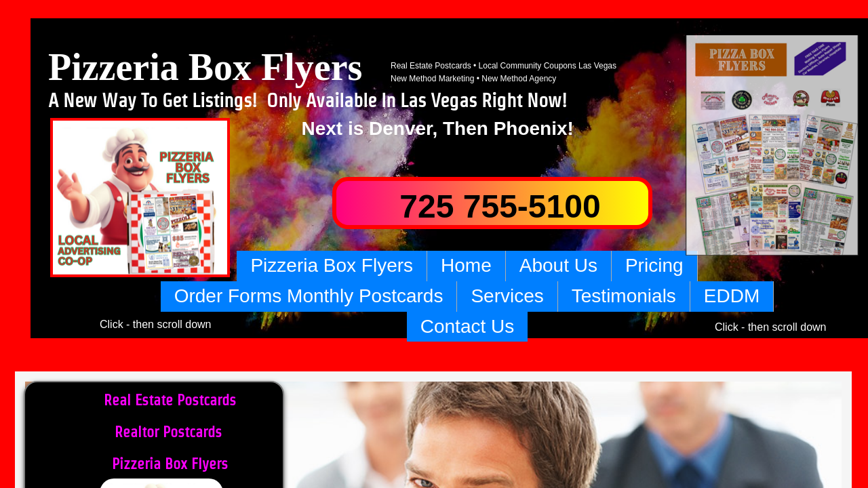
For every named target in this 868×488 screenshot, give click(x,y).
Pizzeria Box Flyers (332, 265)
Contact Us (468, 326)
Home (466, 265)
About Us (558, 265)
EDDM (732, 296)
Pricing (654, 265)
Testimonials (624, 296)
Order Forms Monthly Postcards (309, 296)
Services (507, 296)
